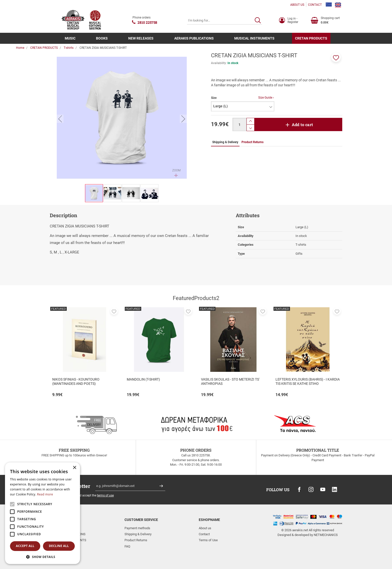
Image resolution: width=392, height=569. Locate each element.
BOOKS (102, 38)
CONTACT (315, 5)
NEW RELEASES (141, 38)
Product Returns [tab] (252, 142)
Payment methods (137, 528)
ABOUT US (297, 5)
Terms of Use (208, 540)
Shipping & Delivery (138, 534)
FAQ (127, 546)
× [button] (74, 468)
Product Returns (136, 540)
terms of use (105, 495)
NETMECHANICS (326, 535)
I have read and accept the (87, 495)
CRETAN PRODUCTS (311, 38)
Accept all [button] (25, 546)
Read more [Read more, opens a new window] (45, 494)
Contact (204, 534)
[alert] (42, 513)
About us (205, 528)
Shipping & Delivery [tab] (225, 142)
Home (20, 48)
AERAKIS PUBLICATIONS (194, 38)
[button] (336, 57)
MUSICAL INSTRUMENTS (254, 38)
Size (214, 98)
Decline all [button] (59, 546)
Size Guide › (266, 98)
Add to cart (302, 124)
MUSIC (70, 38)
